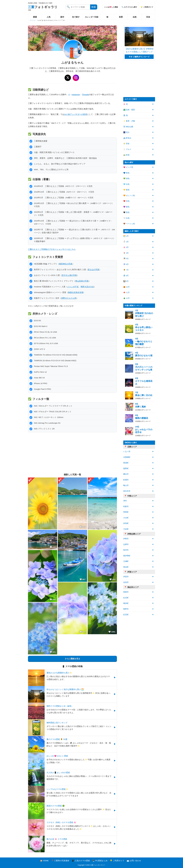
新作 (62, 17)
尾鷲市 (126, 592)
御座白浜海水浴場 (76, 292)
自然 (135, 17)
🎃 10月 (126, 287)
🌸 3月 (126, 247)
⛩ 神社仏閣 (128, 127)
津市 (125, 501)
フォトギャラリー (43, 9)
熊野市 (126, 609)
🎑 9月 (126, 281)
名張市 (126, 582)
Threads (85, 94)
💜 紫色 (126, 207)
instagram (76, 94)
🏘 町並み (127, 138)
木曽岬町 (127, 457)
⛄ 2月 (126, 242)
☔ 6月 (126, 264)
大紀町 (126, 529)
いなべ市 (127, 452)
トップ (33, 20)
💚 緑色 (126, 179)
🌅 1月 (126, 236)
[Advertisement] (72, 453)
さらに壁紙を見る (72, 659)
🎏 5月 (126, 259)
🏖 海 (125, 115)
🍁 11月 (126, 292)
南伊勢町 (127, 556)
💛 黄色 (126, 190)
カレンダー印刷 (92, 17)
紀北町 (126, 598)
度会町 (126, 567)
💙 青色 (126, 173)
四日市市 (127, 491)
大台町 (126, 518)
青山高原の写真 (82, 281)
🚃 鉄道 (126, 155)
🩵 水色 (126, 184)
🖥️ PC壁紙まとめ (100, 861)
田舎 (148, 17)
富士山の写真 (94, 270)
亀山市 (126, 485)
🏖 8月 (126, 276)
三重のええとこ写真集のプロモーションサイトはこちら (52, 249)
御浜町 (126, 603)
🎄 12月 (126, 298)
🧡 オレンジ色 (129, 196)
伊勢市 (126, 539)
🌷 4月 (126, 253)
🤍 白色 (126, 218)
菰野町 (126, 469)
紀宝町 (126, 615)
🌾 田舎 (126, 144)
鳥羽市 (126, 550)
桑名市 (126, 474)
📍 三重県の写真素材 (60, 861)
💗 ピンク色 (128, 167)
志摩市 (126, 544)
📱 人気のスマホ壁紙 (81, 861)
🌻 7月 (126, 270)
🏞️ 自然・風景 (129, 110)
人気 (49, 17)
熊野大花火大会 (87, 287)
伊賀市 (126, 577)
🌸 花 (125, 104)
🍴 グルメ (127, 149)
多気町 (126, 523)
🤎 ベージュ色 (129, 224)
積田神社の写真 (66, 264)
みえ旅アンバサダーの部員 (76, 114)
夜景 (121, 17)
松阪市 (126, 506)
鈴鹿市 (126, 480)
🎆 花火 (126, 132)
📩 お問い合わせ (134, 861)
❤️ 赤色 (126, 201)
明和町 (126, 512)
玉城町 (126, 561)
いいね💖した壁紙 (111, 7)
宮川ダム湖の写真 (69, 275)
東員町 (126, 463)
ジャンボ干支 (73, 287)
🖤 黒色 (126, 212)
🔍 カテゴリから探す (129, 7)
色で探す (76, 17)
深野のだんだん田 (69, 298)
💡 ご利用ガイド (147, 7)
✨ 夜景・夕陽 (129, 121)
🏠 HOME (44, 861)
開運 (35, 17)
